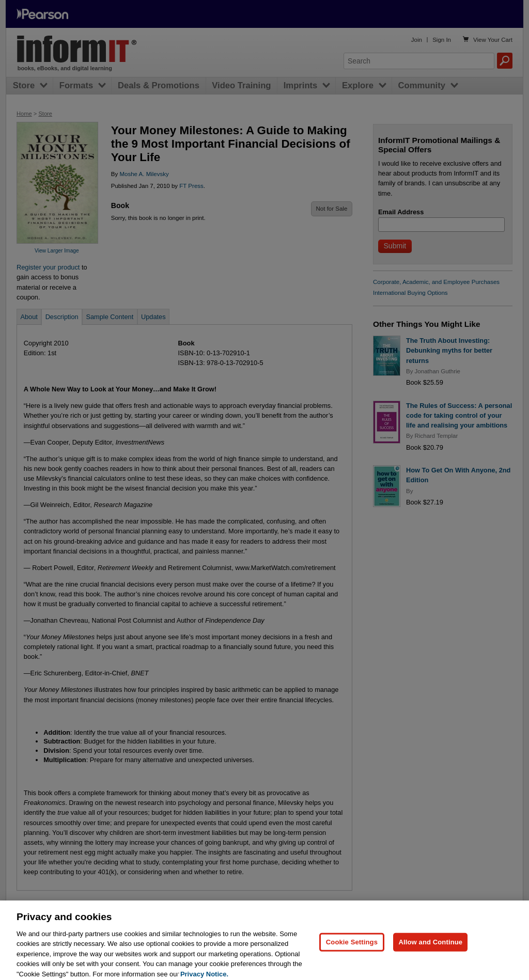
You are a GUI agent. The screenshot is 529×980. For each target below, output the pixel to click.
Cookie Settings (352, 954)
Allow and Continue (430, 954)
